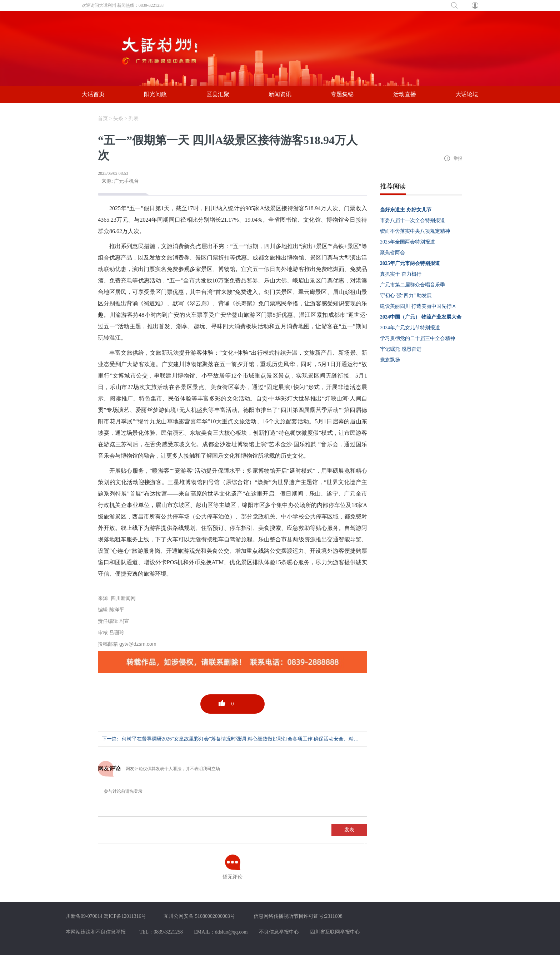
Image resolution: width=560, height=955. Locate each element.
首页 (103, 119)
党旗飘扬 (390, 360)
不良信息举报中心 (279, 932)
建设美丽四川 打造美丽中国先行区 (418, 306)
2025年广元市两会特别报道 (410, 263)
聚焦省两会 (392, 253)
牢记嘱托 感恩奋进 (401, 349)
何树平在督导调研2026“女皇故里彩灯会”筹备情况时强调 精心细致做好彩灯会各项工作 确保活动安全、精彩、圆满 (248, 739)
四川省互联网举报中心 (335, 932)
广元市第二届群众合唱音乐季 (412, 285)
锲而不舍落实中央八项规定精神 (415, 231)
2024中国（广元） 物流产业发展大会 (421, 317)
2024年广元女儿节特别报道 (410, 328)
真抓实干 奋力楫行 (401, 274)
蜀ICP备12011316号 (125, 916)
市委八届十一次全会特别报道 (412, 220)
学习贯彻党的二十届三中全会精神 (417, 338)
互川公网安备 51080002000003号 (199, 916)
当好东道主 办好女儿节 (406, 210)
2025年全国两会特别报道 (407, 242)
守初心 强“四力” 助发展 (406, 296)
